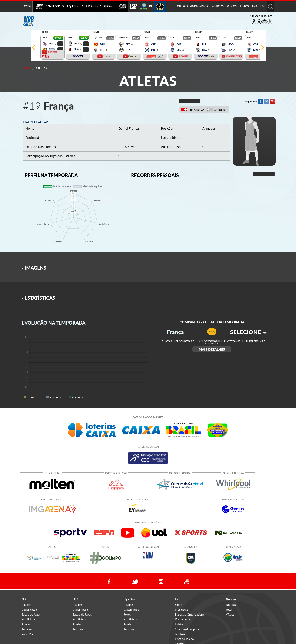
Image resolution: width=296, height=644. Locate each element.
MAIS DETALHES (212, 349)
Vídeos (230, 614)
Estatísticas (29, 619)
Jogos (127, 614)
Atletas (41, 68)
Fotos (229, 610)
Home (26, 68)
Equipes (26, 605)
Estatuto (180, 624)
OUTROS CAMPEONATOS (193, 6)
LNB (255, 6)
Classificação (29, 610)
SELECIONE (248, 332)
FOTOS (244, 6)
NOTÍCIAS (218, 6)
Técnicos (27, 629)
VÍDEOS (232, 6)
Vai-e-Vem (28, 634)
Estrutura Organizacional (190, 614)
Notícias (231, 605)
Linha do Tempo (184, 639)
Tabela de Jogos (31, 614)
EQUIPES (73, 6)
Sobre (178, 605)
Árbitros (180, 634)
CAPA (27, 6)
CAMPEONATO (55, 6)
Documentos (183, 619)
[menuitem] (55, 7)
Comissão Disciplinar (187, 629)
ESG (263, 6)
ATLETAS (87, 6)
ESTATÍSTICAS (104, 6)
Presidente (182, 610)
